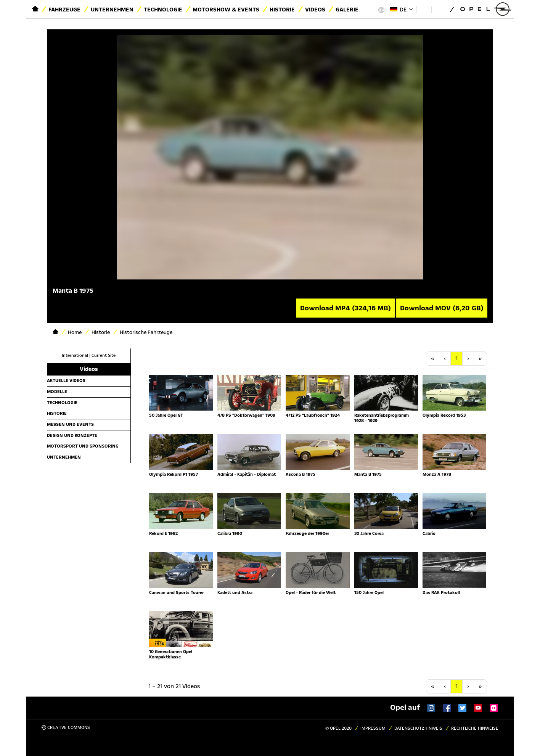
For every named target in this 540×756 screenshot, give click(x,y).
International (75, 356)
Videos (315, 10)
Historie (282, 10)
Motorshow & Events (226, 10)
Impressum (373, 728)
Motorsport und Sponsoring (83, 446)
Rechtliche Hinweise (475, 728)
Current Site (104, 356)
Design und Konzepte (72, 435)
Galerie (347, 10)
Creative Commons (66, 728)
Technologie (163, 10)
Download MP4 (346, 308)
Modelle (57, 392)
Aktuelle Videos (66, 380)
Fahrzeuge (64, 10)
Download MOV (442, 308)
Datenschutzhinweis (418, 728)
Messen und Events (70, 424)
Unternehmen (112, 10)
